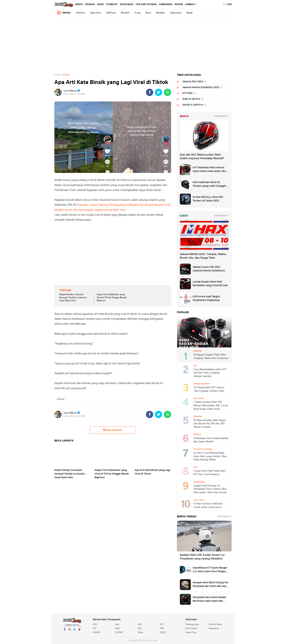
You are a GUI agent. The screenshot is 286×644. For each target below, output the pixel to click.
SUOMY (119, 633)
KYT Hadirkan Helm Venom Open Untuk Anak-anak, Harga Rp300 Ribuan (211, 170)
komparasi (166, 5)
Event (101, 5)
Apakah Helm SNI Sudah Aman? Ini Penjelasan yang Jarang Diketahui (202, 557)
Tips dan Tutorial (146, 5)
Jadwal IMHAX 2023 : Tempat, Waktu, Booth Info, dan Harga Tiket (203, 256)
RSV (162, 629)
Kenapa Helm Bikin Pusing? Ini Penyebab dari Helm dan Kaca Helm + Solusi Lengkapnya (210, 585)
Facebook (65, 631)
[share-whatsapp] (167, 92)
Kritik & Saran (215, 625)
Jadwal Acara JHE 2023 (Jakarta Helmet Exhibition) (209, 269)
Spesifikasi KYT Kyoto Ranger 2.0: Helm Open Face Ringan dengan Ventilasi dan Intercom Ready (211, 570)
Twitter (75, 631)
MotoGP (125, 13)
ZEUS (163, 633)
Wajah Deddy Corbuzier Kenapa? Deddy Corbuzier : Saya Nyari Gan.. (74, 298)
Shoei (140, 633)
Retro (148, 13)
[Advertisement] (143, 45)
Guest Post (191, 633)
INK (140, 625)
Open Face (96, 13)
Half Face (111, 13)
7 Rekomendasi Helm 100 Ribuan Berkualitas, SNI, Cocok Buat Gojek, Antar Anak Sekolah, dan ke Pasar (211, 406)
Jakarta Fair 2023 (193, 82)
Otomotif (112, 5)
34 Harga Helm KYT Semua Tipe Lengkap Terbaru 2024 (209, 389)
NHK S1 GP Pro (191, 99)
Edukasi (90, 5)
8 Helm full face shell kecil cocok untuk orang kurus (208, 506)
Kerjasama (214, 629)
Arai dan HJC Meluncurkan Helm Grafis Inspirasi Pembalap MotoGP (202, 157)
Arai (117, 625)
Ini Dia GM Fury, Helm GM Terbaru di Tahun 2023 (208, 199)
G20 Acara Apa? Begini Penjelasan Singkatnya (206, 298)
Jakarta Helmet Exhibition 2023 (201, 88)
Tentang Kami (192, 625)
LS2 (94, 629)
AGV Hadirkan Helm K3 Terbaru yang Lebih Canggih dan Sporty (209, 185)
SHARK (96, 633)
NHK (118, 629)
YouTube (80, 631)
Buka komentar (112, 430)
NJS (140, 629)
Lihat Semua (220, 116)
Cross (137, 13)
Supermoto (176, 13)
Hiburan (61, 399)
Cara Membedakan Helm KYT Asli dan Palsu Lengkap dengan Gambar (210, 373)
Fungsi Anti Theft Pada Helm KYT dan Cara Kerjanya (210, 473)
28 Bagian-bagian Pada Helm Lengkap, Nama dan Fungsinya (211, 357)
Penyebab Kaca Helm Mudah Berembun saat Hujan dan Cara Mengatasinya (209, 600)
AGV (95, 625)
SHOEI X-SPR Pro (193, 105)
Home (57, 75)
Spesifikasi (127, 5)
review (179, 5)
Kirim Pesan (191, 629)
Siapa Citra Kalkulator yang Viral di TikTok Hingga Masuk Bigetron (112, 298)
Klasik (190, 13)
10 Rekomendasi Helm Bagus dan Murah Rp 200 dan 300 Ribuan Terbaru (210, 424)
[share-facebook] (150, 92)
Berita (79, 5)
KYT (162, 625)
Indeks (64, 13)
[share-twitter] (159, 92)
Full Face (80, 13)
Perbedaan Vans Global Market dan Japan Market (211, 440)
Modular (161, 13)
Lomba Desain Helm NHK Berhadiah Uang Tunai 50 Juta (210, 284)
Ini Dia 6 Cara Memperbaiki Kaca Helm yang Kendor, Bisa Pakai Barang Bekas (210, 456)
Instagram (70, 631)
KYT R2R (187, 93)
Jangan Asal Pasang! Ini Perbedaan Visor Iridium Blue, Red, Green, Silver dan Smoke (210, 489)
